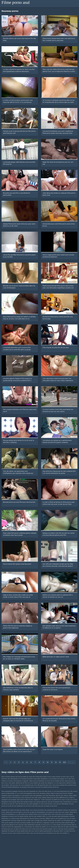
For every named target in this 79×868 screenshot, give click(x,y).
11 (52, 762)
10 (48, 762)
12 (56, 762)
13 (60, 762)
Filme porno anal (16, 2)
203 (64, 762)
